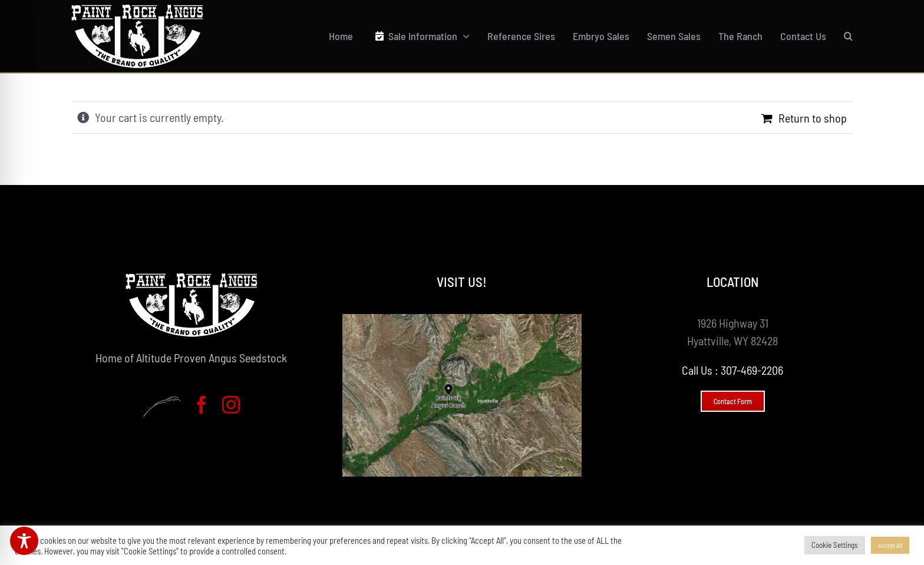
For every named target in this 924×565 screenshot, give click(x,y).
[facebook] (202, 405)
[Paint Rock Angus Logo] (137, 11)
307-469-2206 (752, 370)
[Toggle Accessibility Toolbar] (24, 541)
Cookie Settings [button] (835, 545)
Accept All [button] (890, 545)
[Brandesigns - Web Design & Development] (162, 406)
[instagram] (231, 405)
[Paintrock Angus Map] (462, 320)
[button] (848, 36)
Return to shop (813, 118)
